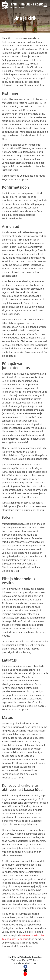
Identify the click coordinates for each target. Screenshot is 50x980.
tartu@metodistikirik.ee (25, 963)
